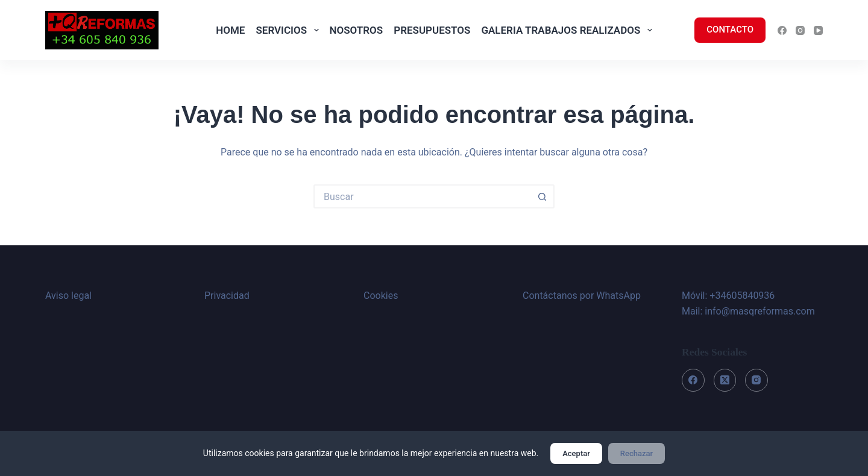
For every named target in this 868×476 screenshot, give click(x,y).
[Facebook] (782, 30)
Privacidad (227, 296)
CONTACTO (730, 30)
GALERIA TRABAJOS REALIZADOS (569, 30)
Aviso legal (68, 296)
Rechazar (637, 453)
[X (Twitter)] (725, 380)
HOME (230, 30)
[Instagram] (800, 30)
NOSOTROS (357, 30)
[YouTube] (818, 30)
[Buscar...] (422, 196)
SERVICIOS (289, 30)
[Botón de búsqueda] (542, 196)
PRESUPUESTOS (432, 30)
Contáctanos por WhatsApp (582, 296)
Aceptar (576, 453)
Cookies (381, 296)
